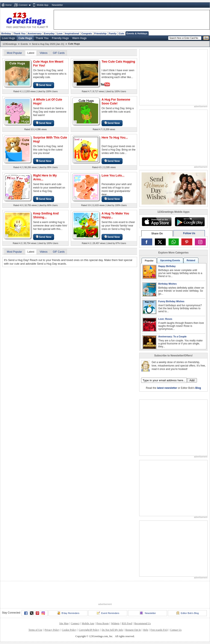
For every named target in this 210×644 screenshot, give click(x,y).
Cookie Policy (69, 630)
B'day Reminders (68, 613)
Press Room (103, 623)
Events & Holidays (137, 33)
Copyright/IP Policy (89, 630)
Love (60, 33)
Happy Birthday (167, 266)
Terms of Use (35, 630)
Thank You (19, 33)
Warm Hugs (79, 38)
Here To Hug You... (115, 137)
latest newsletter (167, 388)
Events (24, 44)
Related (191, 260)
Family (113, 33)
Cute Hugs (25, 38)
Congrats (87, 33)
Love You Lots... (113, 175)
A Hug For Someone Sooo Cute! (116, 101)
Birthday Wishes (167, 284)
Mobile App (43, 5)
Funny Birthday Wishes (171, 301)
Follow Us (189, 233)
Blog (198, 388)
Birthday (6, 33)
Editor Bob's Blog (187, 613)
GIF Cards (59, 53)
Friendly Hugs (60, 38)
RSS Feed (127, 623)
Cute (121, 33)
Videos (43, 53)
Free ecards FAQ (159, 630)
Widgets (115, 623)
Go (206, 38)
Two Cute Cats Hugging (118, 62)
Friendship (100, 33)
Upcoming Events (170, 260)
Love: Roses (165, 319)
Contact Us (176, 630)
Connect (23, 5)
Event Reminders (108, 613)
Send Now (44, 85)
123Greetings (10, 44)
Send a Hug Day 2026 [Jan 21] (48, 44)
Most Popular (14, 53)
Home (8, 5)
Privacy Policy (52, 630)
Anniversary (35, 33)
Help (146, 630)
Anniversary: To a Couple (172, 336)
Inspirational (72, 33)
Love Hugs (8, 38)
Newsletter (57, 5)
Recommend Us (143, 623)
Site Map (64, 623)
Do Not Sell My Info (112, 630)
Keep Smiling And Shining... (46, 215)
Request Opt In (133, 630)
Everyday (49, 33)
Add (192, 380)
